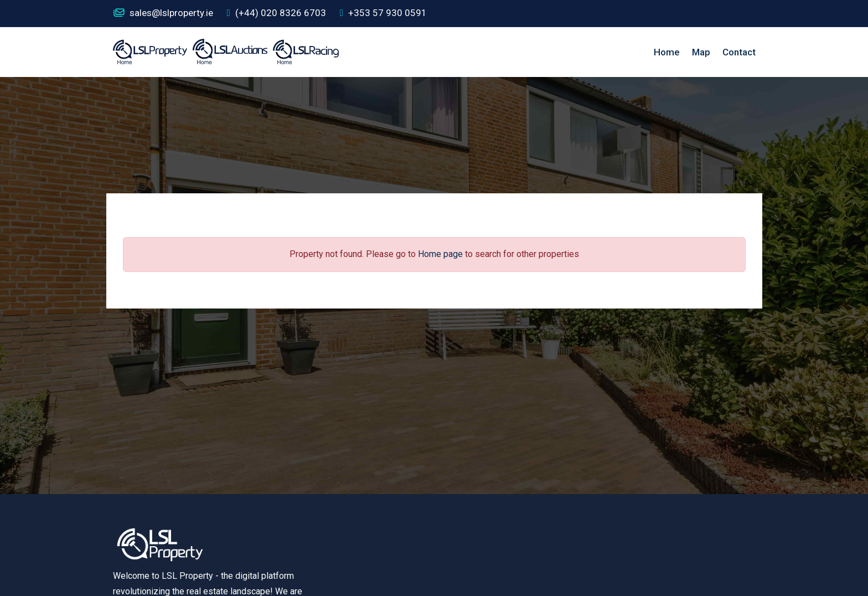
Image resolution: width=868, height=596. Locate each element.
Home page (440, 254)
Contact (739, 52)
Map (701, 52)
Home (667, 52)
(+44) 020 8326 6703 (277, 14)
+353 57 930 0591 (383, 14)
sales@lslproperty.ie (163, 13)
